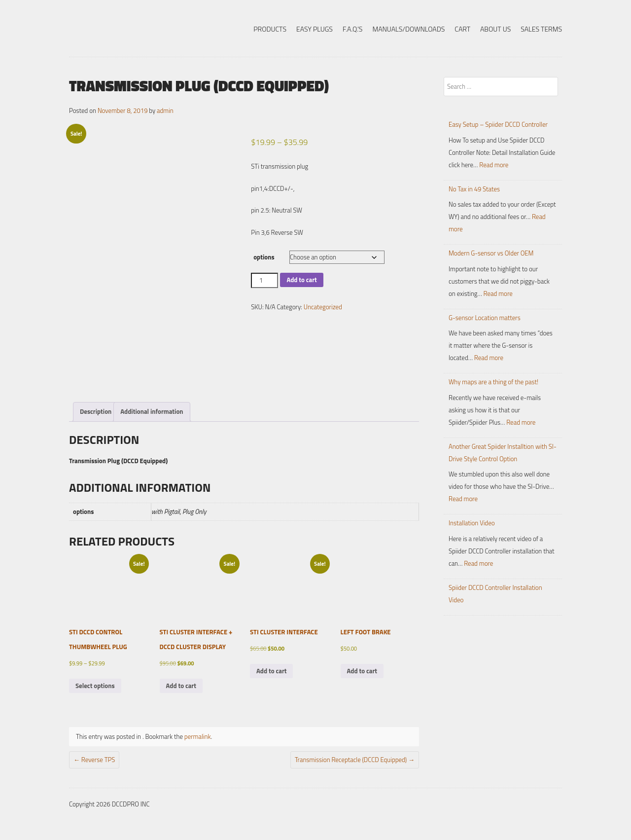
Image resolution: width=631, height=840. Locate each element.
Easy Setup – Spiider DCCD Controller (498, 124)
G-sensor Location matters (485, 318)
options (264, 257)
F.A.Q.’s (353, 29)
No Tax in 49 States (474, 189)
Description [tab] (96, 411)
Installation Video (472, 523)
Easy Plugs (315, 29)
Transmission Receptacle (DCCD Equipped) (355, 760)
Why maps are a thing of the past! (493, 382)
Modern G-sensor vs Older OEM (491, 253)
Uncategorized (323, 307)
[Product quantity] (264, 280)
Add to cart (301, 280)
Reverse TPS (94, 760)
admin (165, 110)
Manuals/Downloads (408, 29)
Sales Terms (541, 29)
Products (270, 29)
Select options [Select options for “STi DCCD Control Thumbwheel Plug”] (95, 686)
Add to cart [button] (181, 686)
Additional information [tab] (152, 411)
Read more (494, 165)
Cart (462, 29)
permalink (198, 736)
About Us (495, 29)
